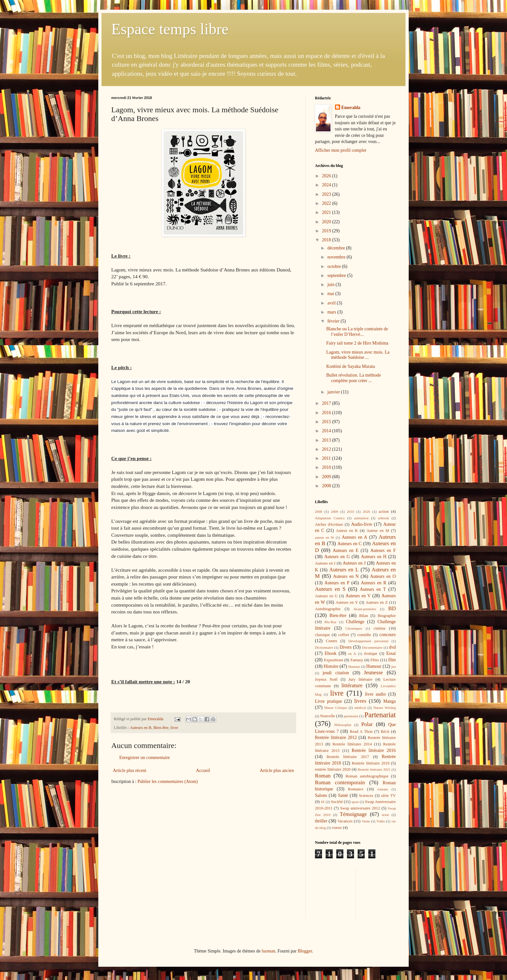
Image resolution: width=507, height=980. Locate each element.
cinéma (379, 628)
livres (360, 701)
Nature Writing (385, 708)
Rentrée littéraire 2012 (336, 738)
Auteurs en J (354, 563)
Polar (367, 724)
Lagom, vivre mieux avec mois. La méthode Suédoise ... (358, 355)
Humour (374, 666)
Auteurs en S (330, 589)
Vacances (345, 821)
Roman (323, 776)
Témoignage (353, 814)
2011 (327, 458)
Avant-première (365, 609)
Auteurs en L (344, 570)
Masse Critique (336, 708)
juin (331, 285)
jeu (394, 666)
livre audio (375, 694)
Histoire (331, 666)
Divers (345, 647)
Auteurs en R (374, 583)
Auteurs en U (326, 596)
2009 (327, 477)
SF (323, 802)
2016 (327, 413)
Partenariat (380, 715)
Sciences (366, 796)
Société (337, 802)
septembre (337, 275)
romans (383, 789)
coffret (344, 635)
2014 (327, 431)
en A (352, 654)
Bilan (364, 616)
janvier (334, 392)
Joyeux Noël (326, 679)
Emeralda (351, 108)
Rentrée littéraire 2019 (371, 763)
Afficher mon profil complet (341, 150)
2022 (327, 203)
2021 (327, 212)
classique (322, 635)
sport (355, 802)
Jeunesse (373, 672)
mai (331, 294)
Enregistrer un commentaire (145, 758)
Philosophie (343, 725)
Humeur (354, 666)
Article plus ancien (277, 771)
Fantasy (357, 660)
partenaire (351, 716)
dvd (392, 647)
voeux (337, 828)
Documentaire (372, 647)
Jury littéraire (361, 679)
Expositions (334, 660)
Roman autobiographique (367, 776)
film (392, 660)
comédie (364, 635)
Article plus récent (129, 771)
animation (361, 518)
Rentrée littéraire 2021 (374, 769)
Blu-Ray (330, 622)
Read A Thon (361, 732)
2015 (327, 422)
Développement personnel (368, 641)
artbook (383, 518)
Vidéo (381, 821)
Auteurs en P (337, 583)
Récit (385, 732)
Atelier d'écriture (329, 524)
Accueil (203, 771)
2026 (327, 176)
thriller (321, 821)
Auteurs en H (374, 557)
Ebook (331, 653)
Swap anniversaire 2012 (360, 808)
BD (392, 608)
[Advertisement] (344, 893)
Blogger (305, 951)
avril (332, 303)
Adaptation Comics (330, 518)
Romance (356, 789)
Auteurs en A (355, 537)
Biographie (387, 616)
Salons (321, 795)
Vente (366, 821)
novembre (337, 257)
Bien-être (161, 728)
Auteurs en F (383, 551)
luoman (268, 951)
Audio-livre (362, 524)
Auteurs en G (337, 557)
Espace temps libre (170, 29)
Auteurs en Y (347, 602)
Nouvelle (328, 716)
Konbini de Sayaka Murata (351, 366)
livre (174, 728)
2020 (327, 222)
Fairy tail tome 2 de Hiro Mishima (357, 343)
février (334, 321)
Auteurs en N (346, 576)
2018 (327, 240)
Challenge (355, 622)
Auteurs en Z (377, 602)
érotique (371, 654)
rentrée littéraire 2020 (333, 769)
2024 (327, 185)
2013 (327, 440)
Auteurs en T (373, 589)
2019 (327, 231)
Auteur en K (347, 531)
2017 (327, 403)
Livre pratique (329, 701)
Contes (332, 641)
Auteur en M (378, 531)
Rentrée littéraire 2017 (348, 757)
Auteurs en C (349, 544)
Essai (391, 653)
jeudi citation (336, 673)
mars (332, 312)
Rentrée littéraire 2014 (352, 744)
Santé (343, 795)
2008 (327, 486)
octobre (334, 266)
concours (388, 635)
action (384, 512)
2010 (327, 467)
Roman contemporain (340, 782)
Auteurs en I (325, 563)
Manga (389, 701)
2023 (327, 194)
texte (385, 815)
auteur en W (324, 537)
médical (360, 708)
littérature (352, 685)
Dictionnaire (324, 647)
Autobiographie (328, 609)
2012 (327, 449)
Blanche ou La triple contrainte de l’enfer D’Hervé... (357, 332)
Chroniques (354, 628)
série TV (388, 796)
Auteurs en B (141, 728)
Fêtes (375, 660)
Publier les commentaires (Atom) (167, 782)
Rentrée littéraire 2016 (374, 750)
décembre (337, 248)
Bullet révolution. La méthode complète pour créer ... (354, 378)
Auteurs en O (383, 576)
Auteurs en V (358, 596)
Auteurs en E (346, 551)
